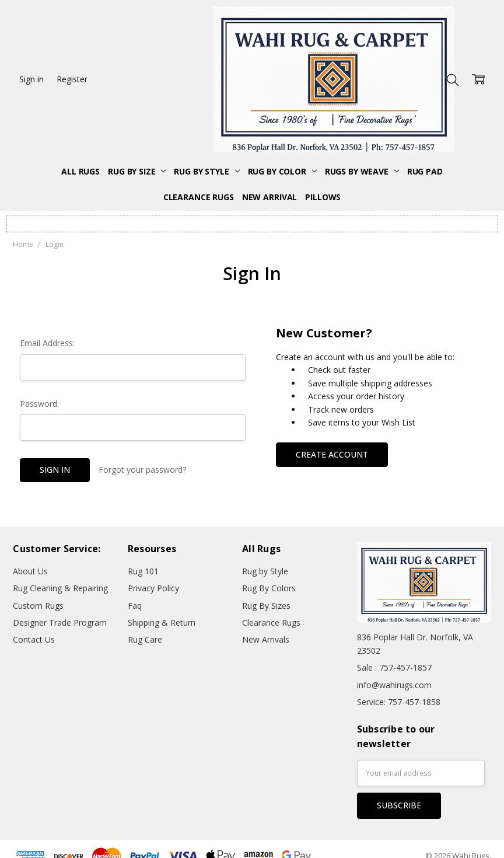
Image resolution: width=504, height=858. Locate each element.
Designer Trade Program (60, 622)
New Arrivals (266, 639)
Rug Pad (425, 171)
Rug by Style (265, 571)
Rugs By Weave (362, 171)
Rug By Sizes (266, 606)
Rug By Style (206, 171)
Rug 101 (143, 571)
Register (72, 79)
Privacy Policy (153, 588)
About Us (30, 571)
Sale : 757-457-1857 (394, 667)
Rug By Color (282, 171)
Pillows (323, 197)
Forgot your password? (142, 470)
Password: (39, 404)
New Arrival (269, 197)
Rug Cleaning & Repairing (60, 588)
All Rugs (80, 171)
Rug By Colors (269, 588)
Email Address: (47, 343)
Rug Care (145, 639)
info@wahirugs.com (394, 685)
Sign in (32, 79)
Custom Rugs (38, 606)
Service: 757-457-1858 (399, 702)
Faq (135, 606)
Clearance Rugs (199, 197)
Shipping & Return (162, 622)
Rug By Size (137, 171)
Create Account (332, 454)
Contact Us (34, 639)
